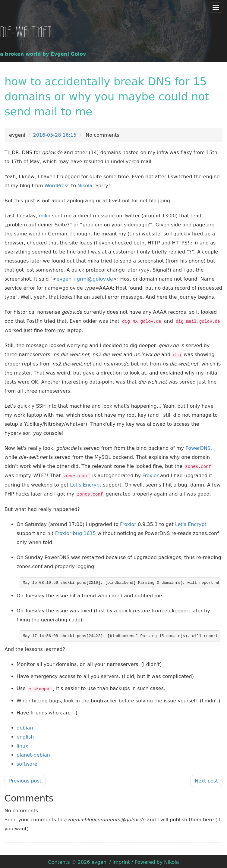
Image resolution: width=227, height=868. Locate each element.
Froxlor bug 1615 (76, 532)
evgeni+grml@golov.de (85, 279)
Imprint (121, 860)
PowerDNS (198, 448)
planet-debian (33, 753)
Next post (206, 779)
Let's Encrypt (86, 484)
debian (25, 726)
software (27, 762)
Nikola (85, 186)
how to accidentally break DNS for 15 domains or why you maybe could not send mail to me (107, 96)
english (25, 735)
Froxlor (150, 475)
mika (45, 216)
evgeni (100, 860)
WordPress (57, 186)
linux (22, 744)
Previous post (25, 779)
